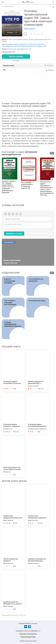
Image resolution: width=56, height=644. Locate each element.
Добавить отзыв (14, 234)
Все (52, 153)
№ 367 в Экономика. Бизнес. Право (20, 39)
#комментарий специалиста (17, 44)
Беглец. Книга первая (12, 260)
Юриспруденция (41, 39)
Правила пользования (28, 634)
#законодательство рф (11, 46)
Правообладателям (28, 637)
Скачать (51, 70)
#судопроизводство (28, 46)
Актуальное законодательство (19, 49)
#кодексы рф (41, 46)
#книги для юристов (36, 44)
